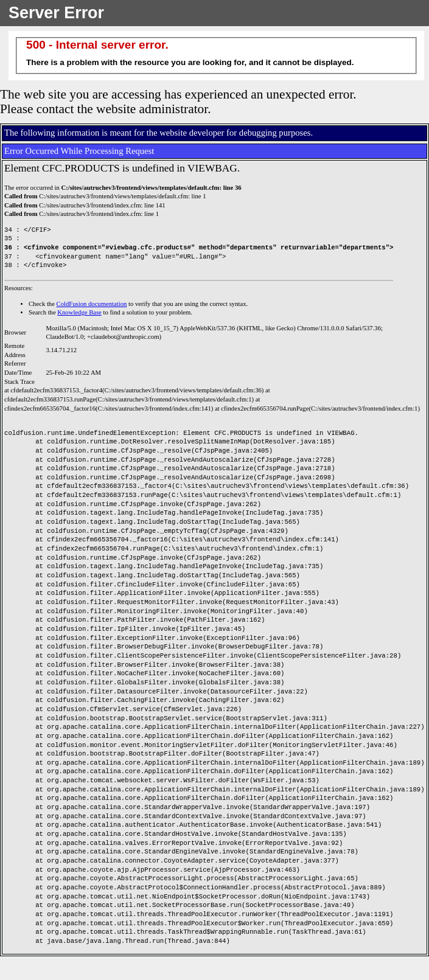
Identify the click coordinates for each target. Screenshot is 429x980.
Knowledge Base (79, 312)
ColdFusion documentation (92, 304)
